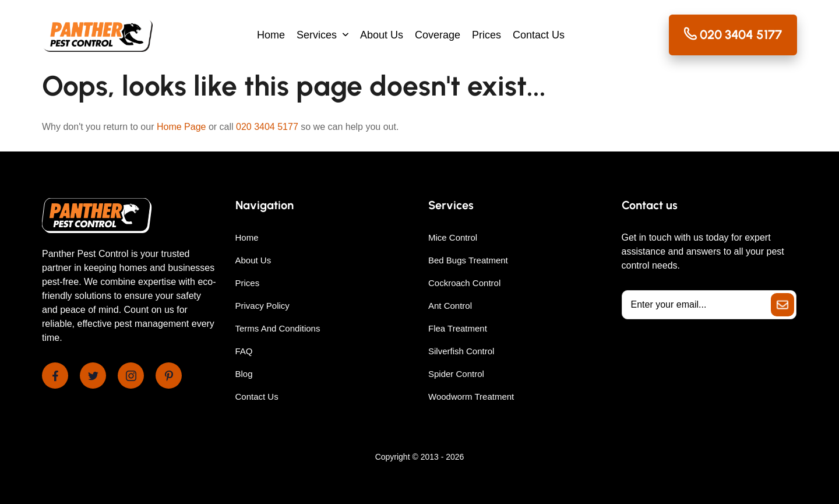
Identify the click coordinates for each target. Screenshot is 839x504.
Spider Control (456, 374)
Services (317, 35)
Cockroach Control (464, 283)
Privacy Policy (262, 306)
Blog (244, 374)
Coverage (438, 35)
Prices (487, 35)
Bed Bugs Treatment (468, 260)
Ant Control (450, 306)
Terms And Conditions (278, 328)
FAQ (244, 351)
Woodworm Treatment (471, 396)
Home (271, 35)
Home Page (181, 127)
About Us (382, 35)
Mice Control (453, 237)
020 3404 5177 (267, 127)
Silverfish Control (461, 351)
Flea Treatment (458, 328)
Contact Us (539, 35)
